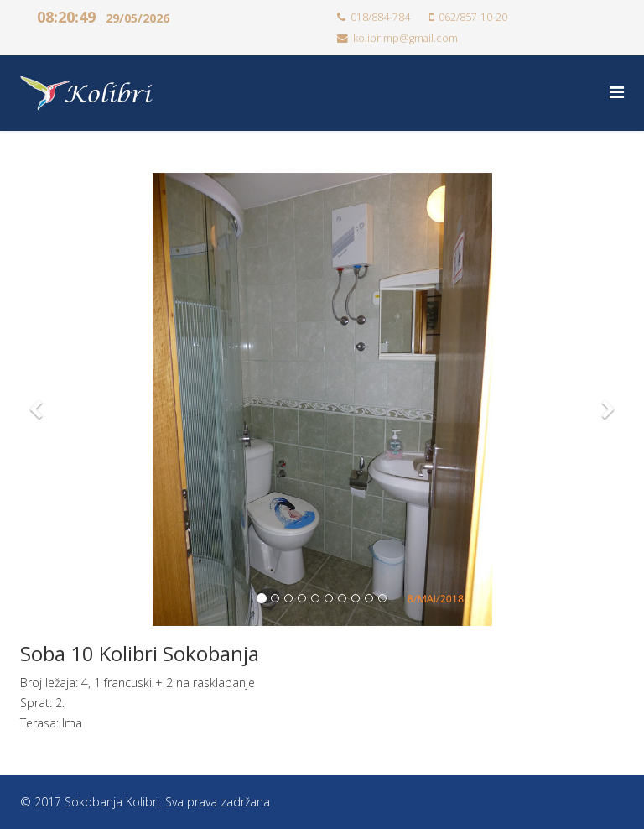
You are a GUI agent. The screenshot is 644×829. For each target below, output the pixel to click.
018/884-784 (380, 17)
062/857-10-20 (473, 17)
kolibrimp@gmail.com (405, 38)
